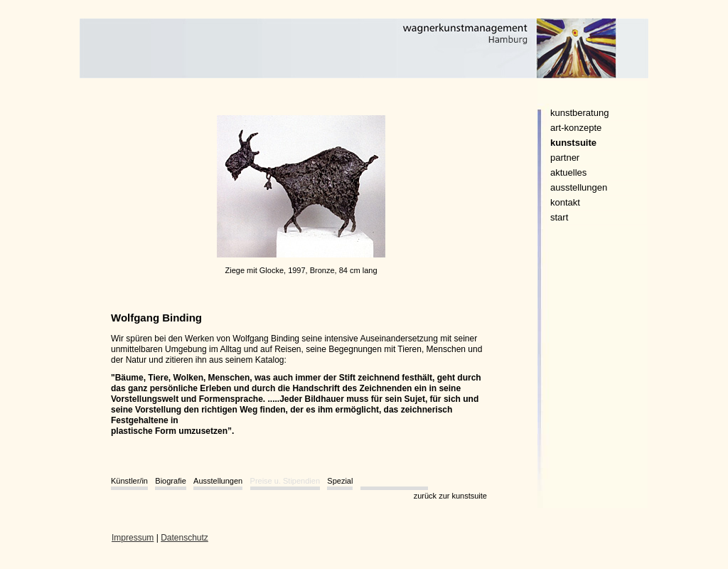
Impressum (133, 538)
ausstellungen (579, 187)
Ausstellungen (218, 481)
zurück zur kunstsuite (450, 496)
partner (565, 158)
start (559, 217)
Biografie (170, 481)
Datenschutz (184, 538)
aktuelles (568, 172)
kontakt (565, 202)
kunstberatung (579, 113)
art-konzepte (576, 128)
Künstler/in (129, 481)
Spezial (340, 481)
